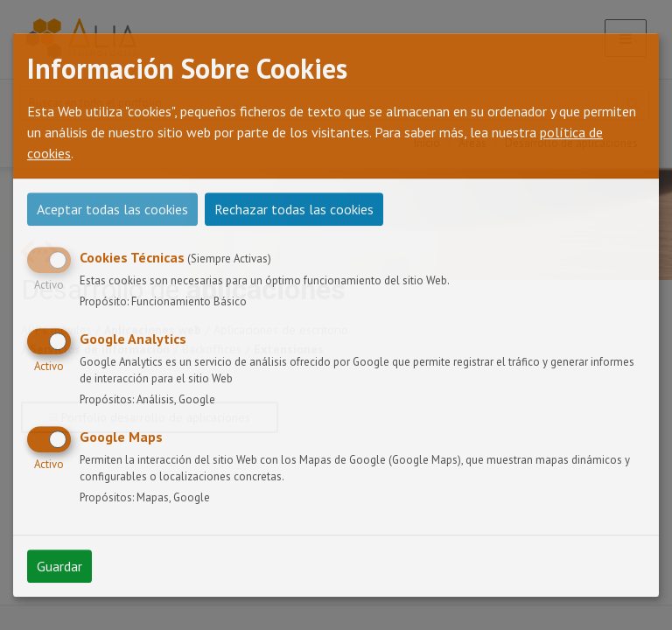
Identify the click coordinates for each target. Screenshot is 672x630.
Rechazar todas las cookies (294, 209)
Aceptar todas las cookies (112, 209)
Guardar (59, 566)
